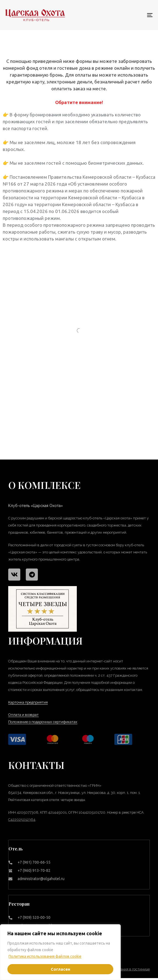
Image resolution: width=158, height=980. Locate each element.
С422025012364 (22, 820)
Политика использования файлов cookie (45, 956)
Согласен (60, 969)
